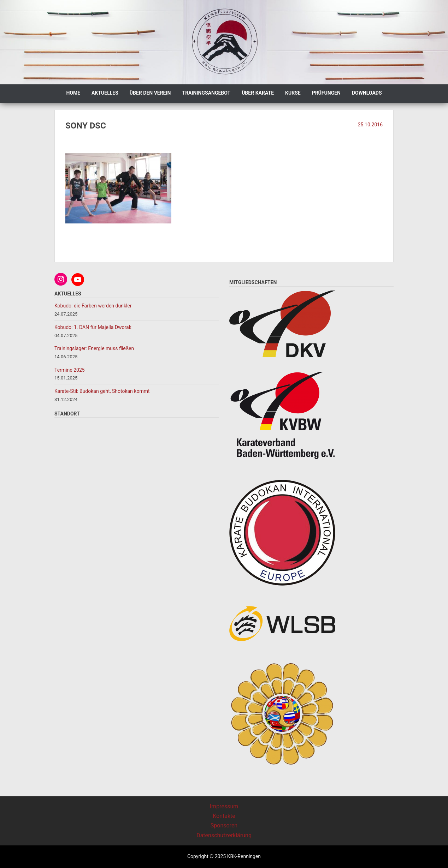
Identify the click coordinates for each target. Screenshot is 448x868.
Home (73, 93)
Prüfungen (326, 93)
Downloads (367, 93)
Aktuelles (105, 93)
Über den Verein (150, 93)
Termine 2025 (70, 370)
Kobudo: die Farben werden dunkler (94, 306)
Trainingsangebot (206, 93)
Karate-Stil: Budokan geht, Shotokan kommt (102, 391)
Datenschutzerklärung (224, 835)
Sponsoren (224, 825)
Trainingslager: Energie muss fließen (94, 348)
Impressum (224, 806)
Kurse (293, 93)
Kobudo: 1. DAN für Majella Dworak (93, 327)
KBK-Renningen (243, 856)
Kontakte (224, 816)
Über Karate (258, 93)
